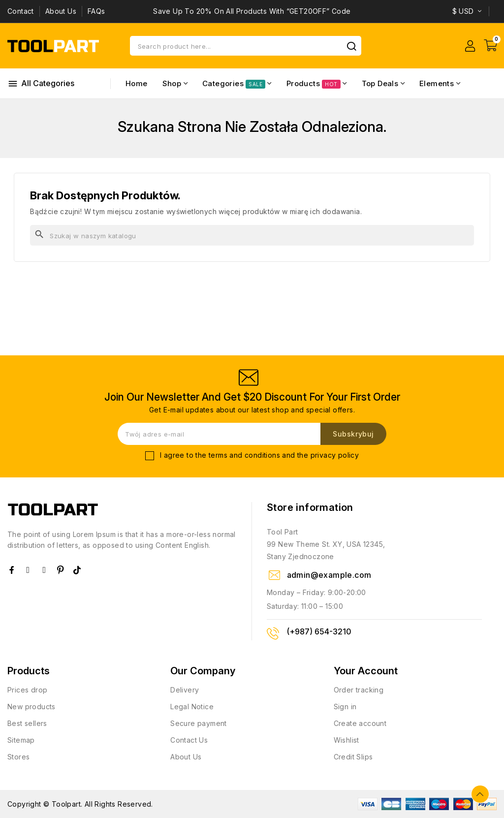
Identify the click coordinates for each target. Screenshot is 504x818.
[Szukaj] (252, 235)
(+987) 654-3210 (319, 631)
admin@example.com (329, 575)
